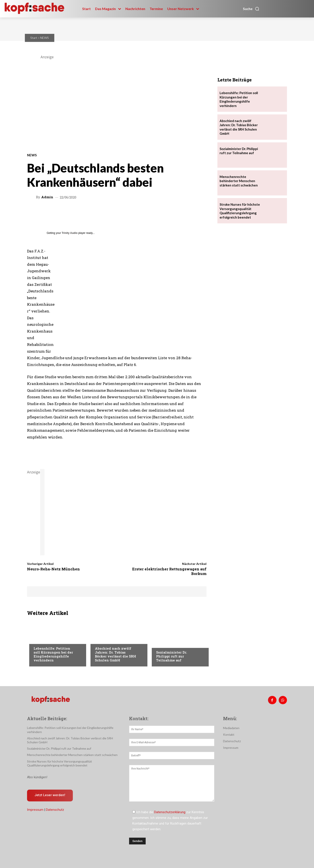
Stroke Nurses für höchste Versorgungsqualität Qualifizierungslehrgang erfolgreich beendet (240, 211)
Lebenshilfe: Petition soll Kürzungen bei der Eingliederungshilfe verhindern (53, 654)
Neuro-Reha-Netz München (53, 569)
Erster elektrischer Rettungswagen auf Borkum (169, 571)
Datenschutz (55, 810)
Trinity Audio (70, 233)
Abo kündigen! (37, 777)
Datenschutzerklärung (170, 812)
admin (47, 197)
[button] (251, 9)
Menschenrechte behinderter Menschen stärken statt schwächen (239, 181)
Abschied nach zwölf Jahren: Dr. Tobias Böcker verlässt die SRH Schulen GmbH (115, 654)
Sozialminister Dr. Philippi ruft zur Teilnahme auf (172, 656)
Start (34, 38)
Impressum (35, 810)
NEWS (44, 38)
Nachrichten (44, 640)
